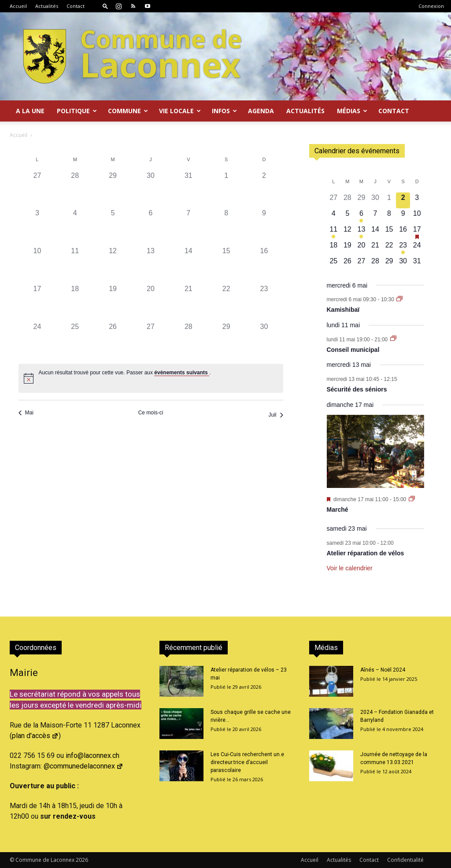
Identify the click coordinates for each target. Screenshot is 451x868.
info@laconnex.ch (92, 755)
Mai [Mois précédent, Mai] (26, 413)
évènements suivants (182, 373)
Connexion (431, 6)
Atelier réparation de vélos (366, 553)
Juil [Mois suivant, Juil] (275, 415)
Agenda (261, 111)
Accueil (18, 6)
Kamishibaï (343, 310)
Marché (338, 510)
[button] (105, 6)
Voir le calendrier (350, 568)
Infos (224, 111)
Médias (352, 111)
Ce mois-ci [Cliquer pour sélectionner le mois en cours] (151, 413)
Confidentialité (405, 860)
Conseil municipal (353, 350)
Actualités (47, 6)
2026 (82, 860)
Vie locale (180, 111)
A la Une (30, 111)
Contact (76, 6)
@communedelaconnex (83, 766)
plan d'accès (35, 736)
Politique (77, 111)
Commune (128, 111)
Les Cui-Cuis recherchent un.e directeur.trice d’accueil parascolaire (247, 762)
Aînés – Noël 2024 (383, 670)
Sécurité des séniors (357, 389)
